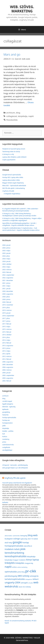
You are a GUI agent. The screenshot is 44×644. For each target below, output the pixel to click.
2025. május (6, 251)
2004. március (7, 370)
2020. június (6, 299)
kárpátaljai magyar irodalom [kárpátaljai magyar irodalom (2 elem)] (15, 560)
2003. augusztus (8, 378)
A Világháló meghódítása (12, 194)
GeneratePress (22, 640)
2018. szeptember (8, 316)
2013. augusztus (8, 346)
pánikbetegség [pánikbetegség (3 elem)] (11, 576)
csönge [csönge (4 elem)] (16, 539)
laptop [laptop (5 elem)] (36, 560)
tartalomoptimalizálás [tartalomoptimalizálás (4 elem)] (15, 579)
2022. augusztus (8, 278)
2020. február (7, 302)
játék (4, 426)
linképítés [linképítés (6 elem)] (10, 563)
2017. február (7, 324)
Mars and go (12, 54)
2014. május (6, 340)
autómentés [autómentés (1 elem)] (16, 536)
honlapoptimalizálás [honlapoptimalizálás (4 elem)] (14, 546)
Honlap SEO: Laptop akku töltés (13, 177)
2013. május (6, 351)
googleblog (6, 412)
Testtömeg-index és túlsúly (11, 152)
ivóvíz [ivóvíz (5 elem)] (17, 549)
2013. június (6, 348)
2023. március (7, 270)
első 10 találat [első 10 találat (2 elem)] (33, 539)
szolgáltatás (6, 447)
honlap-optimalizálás (9, 418)
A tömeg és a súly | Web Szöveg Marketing (16, 214)
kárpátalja (23, 116)
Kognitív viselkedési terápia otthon (23, 225)
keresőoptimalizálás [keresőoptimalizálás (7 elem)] (16, 556)
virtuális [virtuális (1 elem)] (31, 583)
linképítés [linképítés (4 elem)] (20, 563)
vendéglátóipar (7, 450)
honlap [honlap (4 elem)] (26, 542)
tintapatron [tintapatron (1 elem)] (29, 579)
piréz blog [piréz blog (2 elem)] (21, 572)
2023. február (7, 272)
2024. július (6, 256)
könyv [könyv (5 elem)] (29, 560)
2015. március (7, 329)
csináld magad (7, 401)
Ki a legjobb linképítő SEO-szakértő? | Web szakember (20, 209)
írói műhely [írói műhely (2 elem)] (27, 587)
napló (31, 116)
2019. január (6, 313)
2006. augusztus (8, 362)
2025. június (6, 248)
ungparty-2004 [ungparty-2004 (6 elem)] (12, 583)
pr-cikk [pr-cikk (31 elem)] (31, 571)
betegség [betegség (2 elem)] (24, 536)
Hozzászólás (12, 120)
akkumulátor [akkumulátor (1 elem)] (8, 536)
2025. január (6, 253)
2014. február (7, 343)
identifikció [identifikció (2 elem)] (28, 546)
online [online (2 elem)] (14, 567)
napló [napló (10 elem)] (8, 567)
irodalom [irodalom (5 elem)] (9, 549)
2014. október (7, 335)
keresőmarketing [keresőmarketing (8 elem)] (14, 553)
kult (4, 434)
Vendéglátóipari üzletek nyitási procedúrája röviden (19, 216)
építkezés (5, 409)
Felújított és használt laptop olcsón (14, 149)
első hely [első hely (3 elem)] (8, 543)
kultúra (5, 437)
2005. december (8, 365)
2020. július (6, 297)
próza (4, 442)
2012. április (6, 354)
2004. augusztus (8, 367)
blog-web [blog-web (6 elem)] (33, 535)
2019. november (8, 305)
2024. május (6, 259)
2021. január (6, 289)
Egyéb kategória (8, 404)
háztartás (5, 415)
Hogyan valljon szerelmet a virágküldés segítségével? (22, 219)
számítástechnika (8, 445)
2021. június (6, 283)
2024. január (6, 261)
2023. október (7, 264)
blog (18, 113)
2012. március (7, 356)
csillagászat (12, 116)
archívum (11, 113)
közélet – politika (8, 431)
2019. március (7, 310)
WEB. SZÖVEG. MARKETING (22, 9)
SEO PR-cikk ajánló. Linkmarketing (14, 188)
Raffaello (5, 502)
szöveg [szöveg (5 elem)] (26, 576)
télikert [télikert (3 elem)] (36, 579)
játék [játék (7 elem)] (23, 549)
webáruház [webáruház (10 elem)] (11, 586)
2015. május (6, 327)
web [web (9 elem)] (36, 582)
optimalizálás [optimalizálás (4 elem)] (11, 572)
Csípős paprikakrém (9, 160)
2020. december (8, 291)
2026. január (6, 245)
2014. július (6, 337)
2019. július (6, 308)
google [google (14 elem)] (17, 542)
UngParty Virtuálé (8, 191)
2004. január (6, 373)
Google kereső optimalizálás (12, 175)
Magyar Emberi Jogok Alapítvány (13, 183)
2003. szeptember (8, 375)
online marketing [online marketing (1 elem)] (22, 567)
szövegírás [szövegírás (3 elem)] (34, 576)
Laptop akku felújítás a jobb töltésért (14, 157)
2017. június (6, 321)
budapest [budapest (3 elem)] (9, 539)
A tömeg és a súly (8, 154)
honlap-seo (6, 420)
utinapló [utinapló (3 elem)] (24, 583)
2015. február (7, 332)
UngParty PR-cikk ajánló (15, 478)
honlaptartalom (8, 423)
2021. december (8, 280)
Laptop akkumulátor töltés (11, 180)
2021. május (6, 286)
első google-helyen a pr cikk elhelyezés (15, 468)
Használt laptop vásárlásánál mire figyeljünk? (17, 483)
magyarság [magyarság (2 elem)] (29, 563)
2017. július (6, 318)
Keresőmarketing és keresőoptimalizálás (16, 211)
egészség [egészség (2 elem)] (24, 539)
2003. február (7, 381)
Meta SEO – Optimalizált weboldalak (14, 186)
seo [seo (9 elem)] (20, 576)
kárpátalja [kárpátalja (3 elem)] (31, 556)
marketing (6, 439)
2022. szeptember (8, 275)
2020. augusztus (8, 294)
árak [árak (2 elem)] (20, 587)
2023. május (6, 267)
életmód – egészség (9, 407)
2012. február (7, 359)
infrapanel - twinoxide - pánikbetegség (15, 465)
